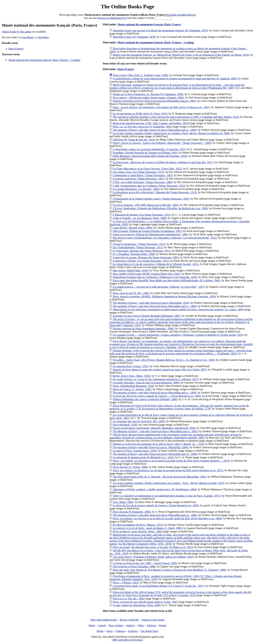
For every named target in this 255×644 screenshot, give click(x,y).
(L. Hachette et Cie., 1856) (164, 360)
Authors (130, 625)
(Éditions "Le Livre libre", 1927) (159, 287)
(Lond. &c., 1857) (158, 586)
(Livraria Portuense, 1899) (146, 383)
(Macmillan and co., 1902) (155, 431)
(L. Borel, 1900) (147, 528)
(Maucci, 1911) (138, 525)
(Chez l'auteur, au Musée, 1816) (181, 55)
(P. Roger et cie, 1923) (153, 547)
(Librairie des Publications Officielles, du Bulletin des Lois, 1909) (160, 208)
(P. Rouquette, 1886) (132, 512)
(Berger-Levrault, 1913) (169, 483)
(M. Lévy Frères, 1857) (160, 370)
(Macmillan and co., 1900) (155, 306)
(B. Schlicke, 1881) (167, 280)
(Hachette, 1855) (181, 344)
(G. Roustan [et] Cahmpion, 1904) (148, 94)
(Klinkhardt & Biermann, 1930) (133, 386)
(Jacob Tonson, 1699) (145, 563)
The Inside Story (150, 631)
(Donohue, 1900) (134, 566)
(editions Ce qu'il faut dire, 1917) (163, 162)
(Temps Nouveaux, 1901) (151, 199)
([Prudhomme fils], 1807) (177, 86)
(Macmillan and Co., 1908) (155, 454)
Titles (141, 625)
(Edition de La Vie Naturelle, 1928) (155, 277)
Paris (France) (16, 49)
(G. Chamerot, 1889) (169, 570)
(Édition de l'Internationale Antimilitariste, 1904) (150, 234)
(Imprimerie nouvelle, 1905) (176, 436)
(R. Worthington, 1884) (155, 489)
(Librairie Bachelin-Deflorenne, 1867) (147, 316)
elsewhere (43, 37)
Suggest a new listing (153, 620)
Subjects (151, 625)
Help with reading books (104, 620)
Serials (163, 625)
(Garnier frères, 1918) (135, 451)
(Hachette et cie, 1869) (167, 518)
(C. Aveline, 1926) (132, 389)
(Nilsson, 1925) (126, 583)
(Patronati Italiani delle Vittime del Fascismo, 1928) (150, 156)
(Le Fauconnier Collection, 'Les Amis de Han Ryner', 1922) (165, 238)
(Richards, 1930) (125, 425)
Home (92, 625)
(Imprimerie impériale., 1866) (143, 329)
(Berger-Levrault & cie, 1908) (171, 133)
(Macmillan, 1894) (151, 447)
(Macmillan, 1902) (159, 477)
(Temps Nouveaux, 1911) (138, 247)
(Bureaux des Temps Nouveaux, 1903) (146, 257)
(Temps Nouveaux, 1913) (149, 186)
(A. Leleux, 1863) (178, 309)
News (110, 631)
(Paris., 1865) (138, 531)
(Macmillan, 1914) (151, 303)
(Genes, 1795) (131, 366)
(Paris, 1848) (140, 218)
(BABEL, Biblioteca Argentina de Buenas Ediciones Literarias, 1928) (164, 296)
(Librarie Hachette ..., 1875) (171, 461)
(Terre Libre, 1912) (147, 169)
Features (120, 631)
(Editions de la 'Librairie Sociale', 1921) (156, 264)
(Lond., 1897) (146, 602)
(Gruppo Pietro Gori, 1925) (147, 274)
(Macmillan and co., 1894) (155, 130)
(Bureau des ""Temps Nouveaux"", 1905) (162, 143)
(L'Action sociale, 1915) (178, 335)
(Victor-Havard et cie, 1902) (157, 396)
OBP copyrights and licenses (127, 640)
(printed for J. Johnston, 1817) (156, 379)
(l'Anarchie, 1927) (149, 149)
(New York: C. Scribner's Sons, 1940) (140, 75)
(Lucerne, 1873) (180, 594)
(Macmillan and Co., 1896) (155, 515)
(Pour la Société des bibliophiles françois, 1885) (154, 101)
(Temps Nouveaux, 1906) (143, 182)
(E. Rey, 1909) (131, 293)
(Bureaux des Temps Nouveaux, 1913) (155, 192)
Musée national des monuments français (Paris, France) (149, 24)
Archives (133, 631)
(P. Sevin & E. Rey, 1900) (139, 421)
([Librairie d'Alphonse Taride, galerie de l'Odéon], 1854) (153, 557)
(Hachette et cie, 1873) (168, 470)
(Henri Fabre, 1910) (131, 270)
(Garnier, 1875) (167, 496)
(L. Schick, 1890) (130, 467)
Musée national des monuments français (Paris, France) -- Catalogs (44, 60)
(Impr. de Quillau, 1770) (179, 407)
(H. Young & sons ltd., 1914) (134, 140)
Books (100, 631)
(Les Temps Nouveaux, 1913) (139, 172)
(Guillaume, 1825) (181, 352)
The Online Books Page (127, 7)
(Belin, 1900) (123, 502)
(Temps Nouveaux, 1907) (139, 179)
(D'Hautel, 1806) (145, 399)
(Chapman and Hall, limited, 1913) (176, 117)
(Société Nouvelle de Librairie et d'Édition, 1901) (145, 153)
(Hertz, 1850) (132, 376)
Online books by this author (17, 32)
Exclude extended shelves (181, 15)
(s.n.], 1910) (143, 457)
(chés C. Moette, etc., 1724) (158, 444)
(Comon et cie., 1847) (161, 107)
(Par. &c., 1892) (129, 599)
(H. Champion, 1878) (160, 30)
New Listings (116, 625)
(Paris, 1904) (133, 228)
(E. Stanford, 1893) (175, 79)
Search (102, 625)
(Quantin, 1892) (148, 98)
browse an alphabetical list (112, 18)
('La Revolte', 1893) (136, 189)
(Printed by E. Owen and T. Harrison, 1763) (181, 322)
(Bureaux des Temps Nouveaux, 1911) (142, 251)
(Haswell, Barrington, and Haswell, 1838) (154, 428)
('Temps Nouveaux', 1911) (139, 244)
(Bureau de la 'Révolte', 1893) (146, 205)
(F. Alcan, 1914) (140, 114)
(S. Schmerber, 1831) (143, 127)
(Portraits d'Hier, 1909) (134, 254)
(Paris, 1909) (137, 605)
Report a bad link (129, 620)
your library (28, 37)
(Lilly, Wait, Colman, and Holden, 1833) (151, 123)
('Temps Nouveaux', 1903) (143, 175)
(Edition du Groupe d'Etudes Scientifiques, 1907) (147, 231)
